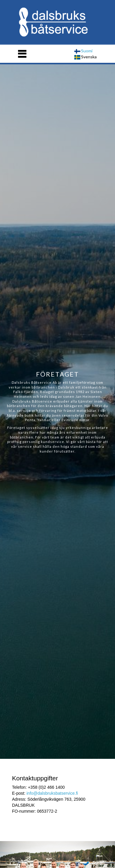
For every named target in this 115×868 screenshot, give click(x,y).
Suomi (83, 51)
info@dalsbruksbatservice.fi (52, 793)
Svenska (85, 57)
